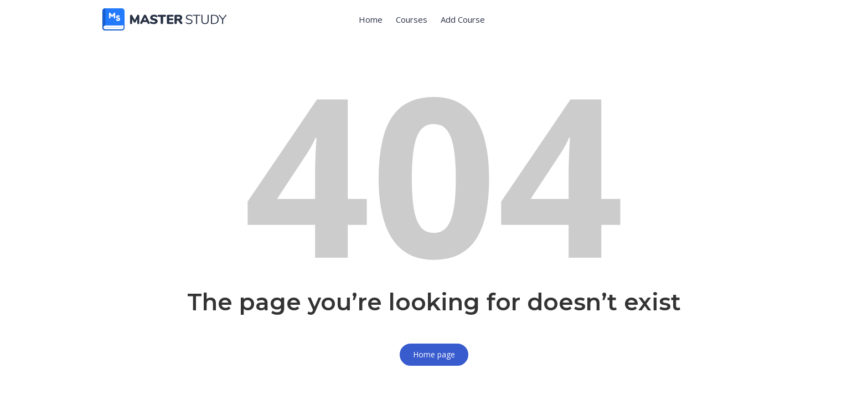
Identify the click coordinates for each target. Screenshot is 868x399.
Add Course (463, 19)
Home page (434, 354)
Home (371, 19)
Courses (412, 19)
